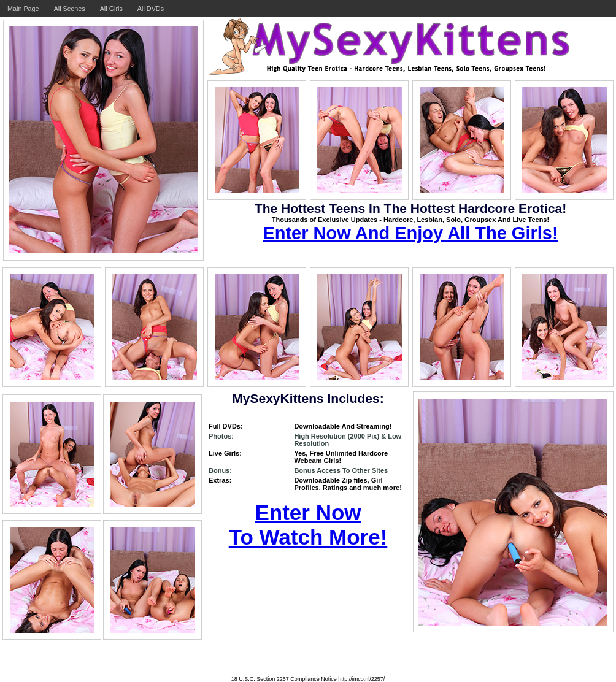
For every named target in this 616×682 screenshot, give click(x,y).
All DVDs (151, 9)
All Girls (111, 9)
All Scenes (70, 9)
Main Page (23, 9)
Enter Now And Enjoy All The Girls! (410, 233)
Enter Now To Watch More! (308, 525)
